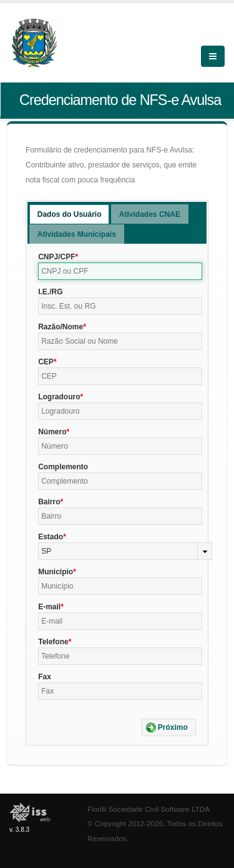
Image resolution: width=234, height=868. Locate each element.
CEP (46, 362)
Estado (51, 537)
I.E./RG (50, 292)
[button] (169, 727)
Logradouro (59, 397)
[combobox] (125, 551)
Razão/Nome (61, 327)
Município (56, 572)
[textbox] (120, 271)
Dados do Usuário (70, 214)
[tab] (70, 214)
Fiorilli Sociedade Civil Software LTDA (149, 809)
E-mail (49, 607)
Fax (45, 677)
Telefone (53, 642)
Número (52, 432)
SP (46, 551)
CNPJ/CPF (56, 257)
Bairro (49, 502)
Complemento (63, 467)
